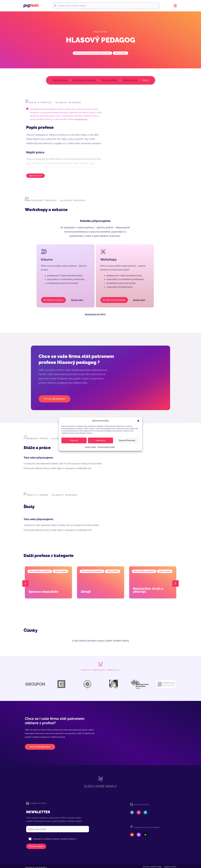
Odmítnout (100, 440)
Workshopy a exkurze (84, 80)
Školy (146, 80)
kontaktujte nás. (81, 119)
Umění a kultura (120, 53)
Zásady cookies (91, 447)
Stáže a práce (130, 80)
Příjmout (74, 440)
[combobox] (108, 6)
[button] (138, 421)
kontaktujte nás (84, 468)
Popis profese (60, 80)
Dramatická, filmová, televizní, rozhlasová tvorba (92, 53)
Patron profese (109, 80)
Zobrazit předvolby (127, 440)
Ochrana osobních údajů (106, 447)
